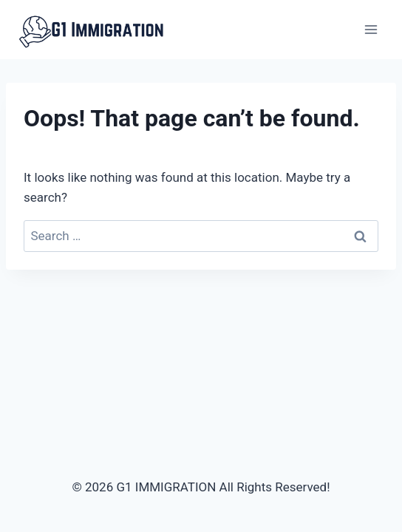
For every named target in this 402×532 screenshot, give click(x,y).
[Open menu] (371, 29)
